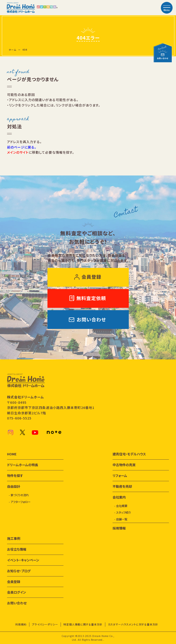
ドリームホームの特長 (23, 465)
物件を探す (15, 476)
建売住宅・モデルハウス (129, 454)
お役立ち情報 (17, 549)
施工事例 (14, 538)
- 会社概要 (121, 506)
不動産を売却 (122, 486)
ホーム (12, 50)
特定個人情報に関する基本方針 (83, 624)
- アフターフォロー (20, 502)
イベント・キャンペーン (23, 560)
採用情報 (119, 528)
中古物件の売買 (124, 465)
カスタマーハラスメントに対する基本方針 (133, 624)
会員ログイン (17, 592)
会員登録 (14, 582)
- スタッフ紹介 (123, 512)
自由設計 (14, 486)
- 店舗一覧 (121, 519)
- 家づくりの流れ (19, 495)
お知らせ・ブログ (19, 571)
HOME (12, 454)
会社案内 (119, 497)
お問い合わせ (17, 603)
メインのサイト (18, 152)
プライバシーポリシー (45, 624)
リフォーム (120, 476)
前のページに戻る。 (22, 147)
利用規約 (21, 624)
